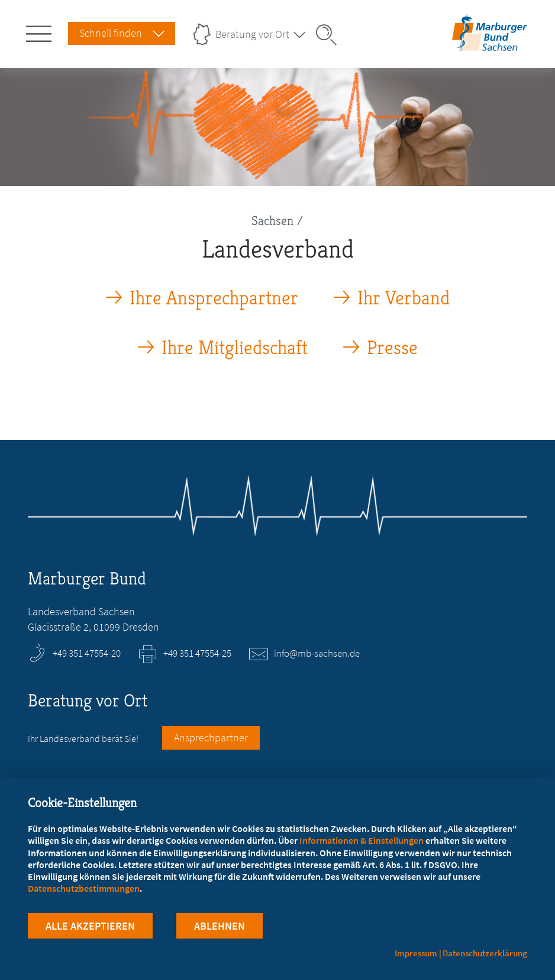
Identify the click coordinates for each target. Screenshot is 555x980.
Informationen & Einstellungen (362, 840)
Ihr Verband (404, 298)
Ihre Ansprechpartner (214, 298)
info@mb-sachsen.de (317, 653)
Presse (392, 348)
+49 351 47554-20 (87, 653)
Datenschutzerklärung (485, 953)
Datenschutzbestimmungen (84, 888)
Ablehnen (220, 926)
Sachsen (272, 221)
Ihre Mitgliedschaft (235, 348)
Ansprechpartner (211, 738)
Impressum (416, 953)
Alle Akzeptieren (90, 926)
